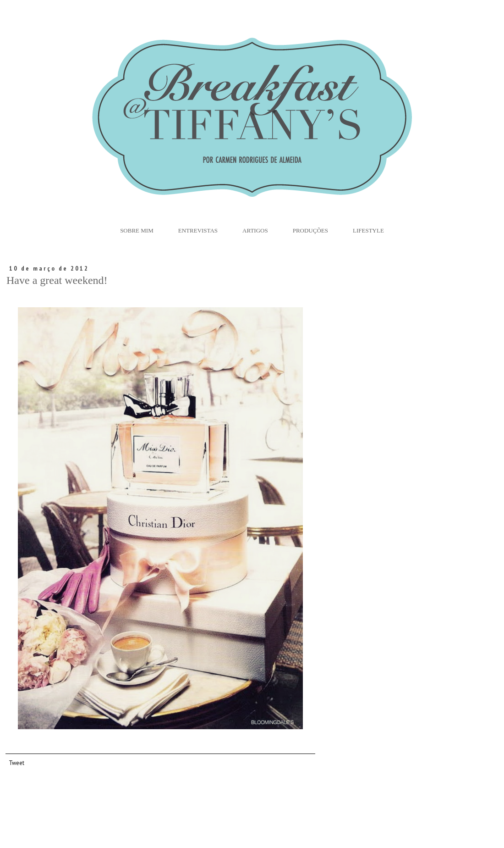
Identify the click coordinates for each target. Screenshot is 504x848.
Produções (310, 230)
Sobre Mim (137, 230)
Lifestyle (368, 230)
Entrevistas (198, 230)
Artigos (255, 230)
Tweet (16, 763)
